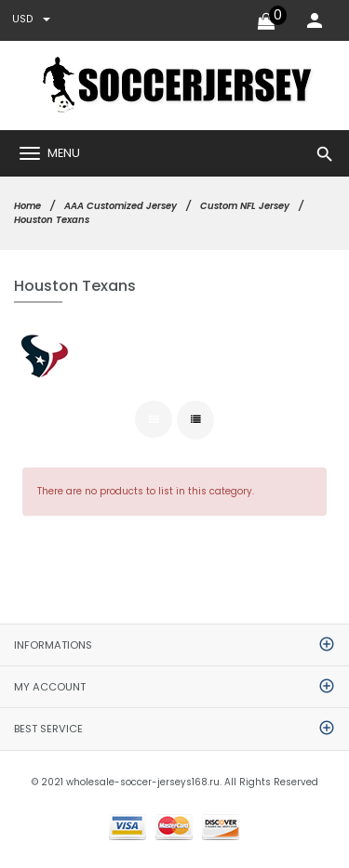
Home (27, 206)
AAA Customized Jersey (121, 206)
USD (31, 19)
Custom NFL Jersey (245, 206)
